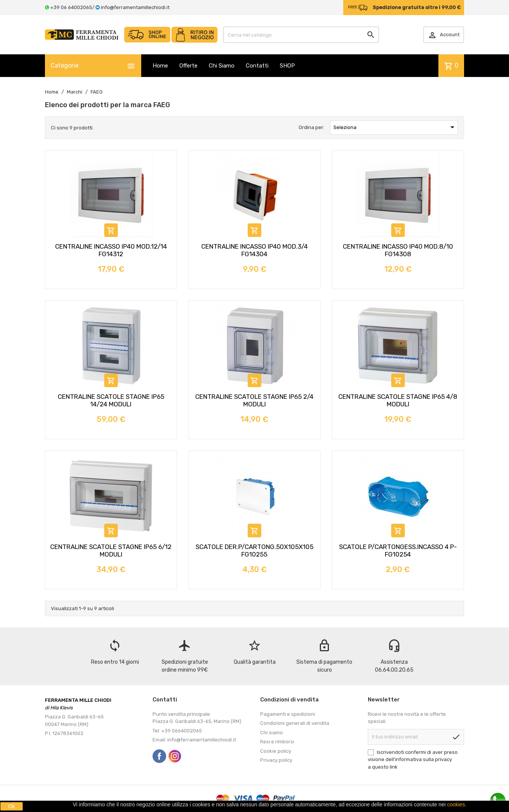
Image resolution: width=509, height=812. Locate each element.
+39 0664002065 (182, 731)
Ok (12, 806)
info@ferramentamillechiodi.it (135, 7)
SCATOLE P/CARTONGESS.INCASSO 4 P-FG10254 (398, 551)
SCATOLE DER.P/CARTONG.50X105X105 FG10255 (254, 551)
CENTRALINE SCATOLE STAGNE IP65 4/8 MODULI (398, 400)
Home (160, 66)
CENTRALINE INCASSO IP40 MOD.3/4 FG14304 (254, 250)
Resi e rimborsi (277, 742)
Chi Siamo (222, 66)
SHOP (287, 66)
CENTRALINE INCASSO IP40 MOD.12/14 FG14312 (111, 250)
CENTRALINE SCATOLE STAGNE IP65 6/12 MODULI (111, 551)
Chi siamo (271, 733)
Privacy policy (276, 760)
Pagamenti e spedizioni (288, 714)
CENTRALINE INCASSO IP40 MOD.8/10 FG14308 (398, 250)
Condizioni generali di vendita (295, 723)
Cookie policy (276, 751)
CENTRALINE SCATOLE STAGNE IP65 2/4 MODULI (254, 400)
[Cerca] (301, 35)
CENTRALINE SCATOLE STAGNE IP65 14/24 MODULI (111, 400)
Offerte (188, 66)
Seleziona (395, 127)
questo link (385, 767)
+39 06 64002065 (71, 7)
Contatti (257, 66)
